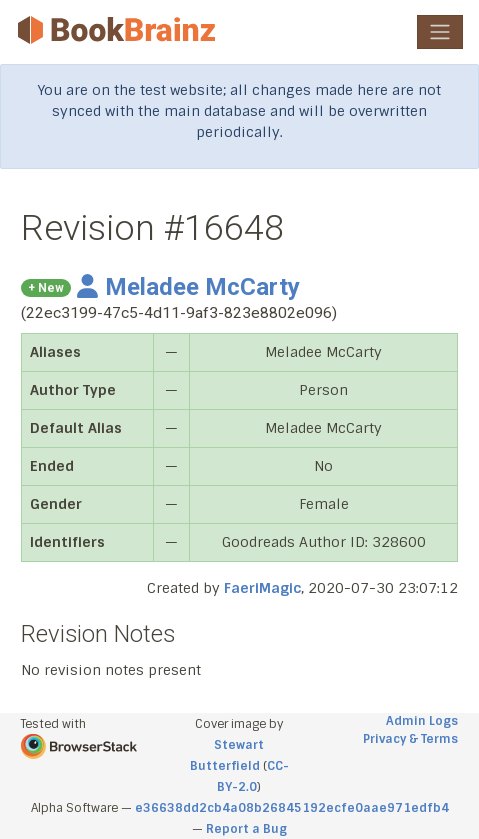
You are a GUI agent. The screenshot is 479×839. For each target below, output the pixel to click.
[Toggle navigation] (440, 32)
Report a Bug (246, 829)
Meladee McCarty (188, 287)
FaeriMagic (262, 588)
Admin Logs (422, 721)
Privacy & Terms (410, 739)
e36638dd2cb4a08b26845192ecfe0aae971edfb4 (292, 808)
